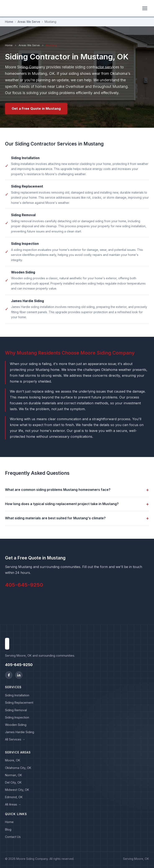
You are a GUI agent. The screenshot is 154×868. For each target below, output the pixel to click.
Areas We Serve (29, 22)
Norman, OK (13, 775)
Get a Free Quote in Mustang (36, 108)
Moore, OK (13, 760)
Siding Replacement (19, 703)
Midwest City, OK (17, 790)
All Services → (15, 739)
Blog (8, 829)
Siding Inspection (17, 717)
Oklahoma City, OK (18, 768)
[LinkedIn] (19, 675)
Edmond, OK (14, 797)
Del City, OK (13, 782)
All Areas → (13, 804)
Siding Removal (16, 710)
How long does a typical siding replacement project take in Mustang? (77, 504)
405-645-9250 (24, 585)
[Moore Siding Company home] (7, 8)
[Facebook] (9, 675)
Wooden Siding (16, 725)
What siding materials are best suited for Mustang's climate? (77, 518)
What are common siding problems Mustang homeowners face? (77, 490)
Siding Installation (17, 695)
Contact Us (13, 837)
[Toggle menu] (145, 8)
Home (9, 22)
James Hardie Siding (20, 732)
